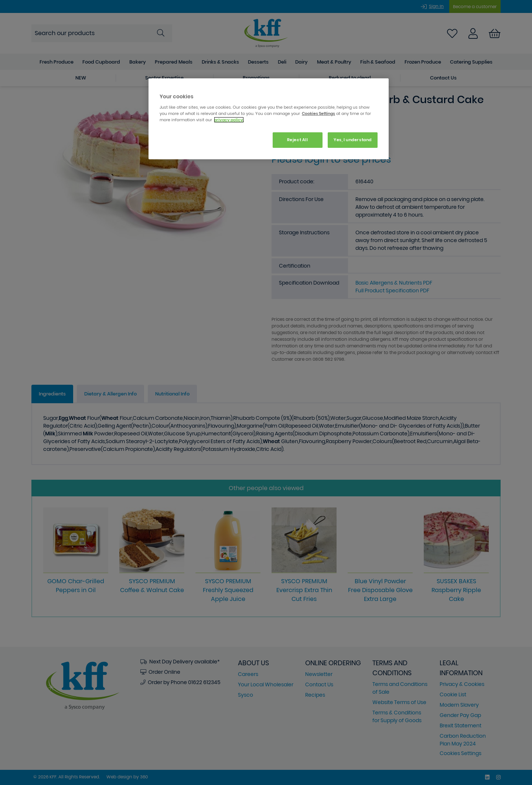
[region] (269, 119)
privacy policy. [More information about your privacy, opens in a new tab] (229, 120)
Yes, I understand (353, 140)
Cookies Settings (318, 113)
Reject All (298, 140)
